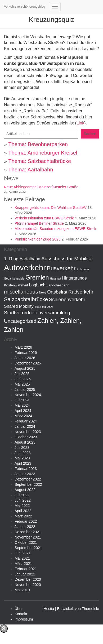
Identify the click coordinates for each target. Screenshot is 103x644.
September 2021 (28, 548)
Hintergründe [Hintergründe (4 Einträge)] (74, 278)
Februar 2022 (26, 521)
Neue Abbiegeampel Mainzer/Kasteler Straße (41, 187)
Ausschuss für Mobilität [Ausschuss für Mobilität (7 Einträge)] (67, 259)
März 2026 (23, 347)
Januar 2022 (25, 527)
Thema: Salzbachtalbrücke (40, 161)
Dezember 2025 (28, 363)
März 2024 (23, 416)
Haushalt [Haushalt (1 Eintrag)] (55, 278)
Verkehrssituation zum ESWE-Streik (44, 218)
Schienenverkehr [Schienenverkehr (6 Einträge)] (67, 299)
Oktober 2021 (26, 542)
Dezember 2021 (28, 532)
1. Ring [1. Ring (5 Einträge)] (11, 259)
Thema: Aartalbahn (31, 170)
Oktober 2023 (26, 437)
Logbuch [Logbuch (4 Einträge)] (37, 285)
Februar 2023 (26, 469)
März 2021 (23, 564)
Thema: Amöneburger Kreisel (43, 153)
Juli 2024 (22, 400)
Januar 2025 (25, 390)
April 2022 (23, 511)
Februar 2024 (26, 421)
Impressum (24, 619)
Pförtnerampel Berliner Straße (39, 223)
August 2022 (25, 490)
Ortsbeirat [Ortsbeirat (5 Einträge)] (57, 292)
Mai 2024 (22, 405)
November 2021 (28, 537)
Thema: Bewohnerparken (38, 144)
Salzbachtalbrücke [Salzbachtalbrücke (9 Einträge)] (26, 299)
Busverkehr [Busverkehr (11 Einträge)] (61, 268)
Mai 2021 (22, 558)
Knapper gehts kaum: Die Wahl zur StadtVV (51, 208)
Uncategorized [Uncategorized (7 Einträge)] (20, 321)
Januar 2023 (25, 474)
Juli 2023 (22, 448)
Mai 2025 (22, 384)
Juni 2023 (23, 453)
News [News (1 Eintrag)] (43, 292)
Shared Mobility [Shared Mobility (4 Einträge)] (19, 306)
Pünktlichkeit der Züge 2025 (38, 239)
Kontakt (21, 614)
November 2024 (28, 395)
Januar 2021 (25, 574)
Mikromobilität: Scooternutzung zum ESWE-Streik (55, 229)
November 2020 (28, 585)
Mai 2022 (22, 506)
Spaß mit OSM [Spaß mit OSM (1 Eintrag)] (44, 307)
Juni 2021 (23, 553)
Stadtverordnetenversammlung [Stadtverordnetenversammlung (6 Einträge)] (37, 313)
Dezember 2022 (28, 479)
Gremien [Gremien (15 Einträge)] (37, 277)
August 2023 (25, 442)
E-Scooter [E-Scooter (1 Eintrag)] (83, 269)
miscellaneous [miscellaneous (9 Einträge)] (21, 292)
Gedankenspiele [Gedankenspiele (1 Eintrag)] (14, 278)
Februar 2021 (26, 569)
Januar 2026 (25, 358)
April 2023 (23, 463)
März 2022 (23, 516)
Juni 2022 (23, 500)
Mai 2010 (22, 590)
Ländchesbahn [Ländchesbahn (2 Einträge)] (58, 285)
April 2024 (23, 411)
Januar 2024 (25, 426)
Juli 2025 (22, 374)
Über (19, 609)
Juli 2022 (22, 495)
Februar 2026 (26, 353)
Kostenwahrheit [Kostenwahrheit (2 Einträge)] (16, 285)
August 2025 (25, 368)
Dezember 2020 (28, 579)
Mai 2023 (22, 458)
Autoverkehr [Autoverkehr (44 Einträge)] (25, 268)
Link (80, 123)
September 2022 (28, 484)
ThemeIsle (90, 609)
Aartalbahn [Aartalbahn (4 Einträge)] (30, 259)
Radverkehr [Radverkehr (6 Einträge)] (81, 292)
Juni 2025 (23, 379)
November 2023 (28, 432)
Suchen (90, 134)
